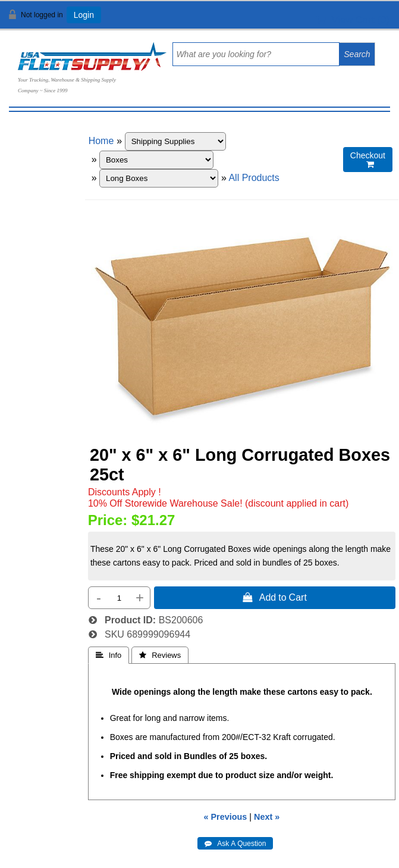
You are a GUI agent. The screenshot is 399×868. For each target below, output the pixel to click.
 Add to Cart (275, 597)
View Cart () (353, 20)
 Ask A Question (235, 844)
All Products (254, 178)
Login (84, 15)
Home (101, 141)
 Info (109, 655)
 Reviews (160, 655)
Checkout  (368, 160)
